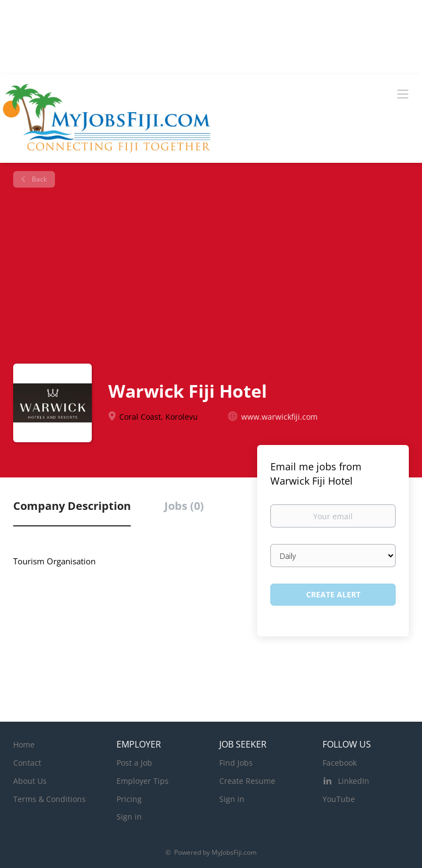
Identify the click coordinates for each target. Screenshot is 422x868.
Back (38, 179)
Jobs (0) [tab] (184, 506)
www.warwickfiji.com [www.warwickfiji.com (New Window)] (279, 417)
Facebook (340, 763)
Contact (27, 763)
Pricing (129, 799)
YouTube (339, 799)
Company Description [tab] (72, 506)
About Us (30, 781)
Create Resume (247, 781)
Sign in (129, 817)
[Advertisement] (215, 276)
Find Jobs (236, 763)
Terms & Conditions (49, 799)
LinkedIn (354, 781)
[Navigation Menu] (403, 94)
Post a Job (134, 763)
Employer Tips (143, 781)
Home (24, 745)
